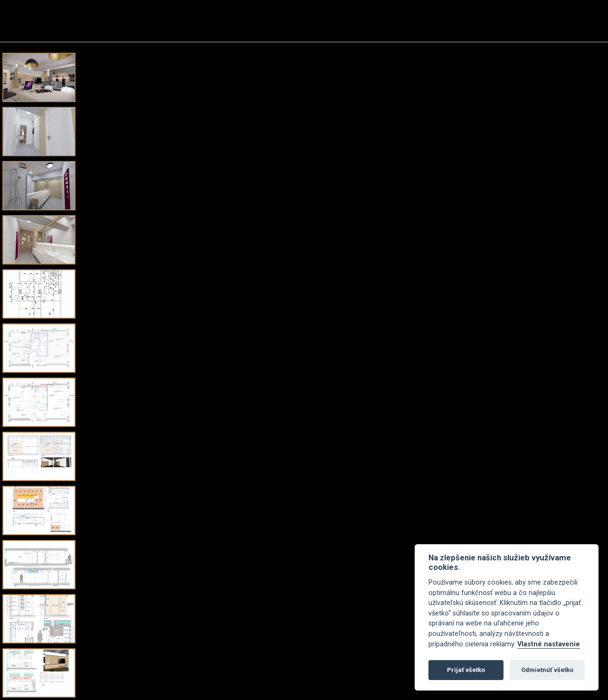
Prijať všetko (466, 670)
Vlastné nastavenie (549, 644)
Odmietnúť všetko (547, 670)
